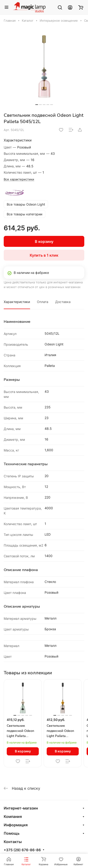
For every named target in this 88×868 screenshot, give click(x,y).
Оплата (43, 302)
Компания (13, 816)
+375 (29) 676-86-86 (22, 850)
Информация (16, 825)
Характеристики (17, 302)
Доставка (63, 302)
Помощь (12, 833)
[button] (37, 105)
